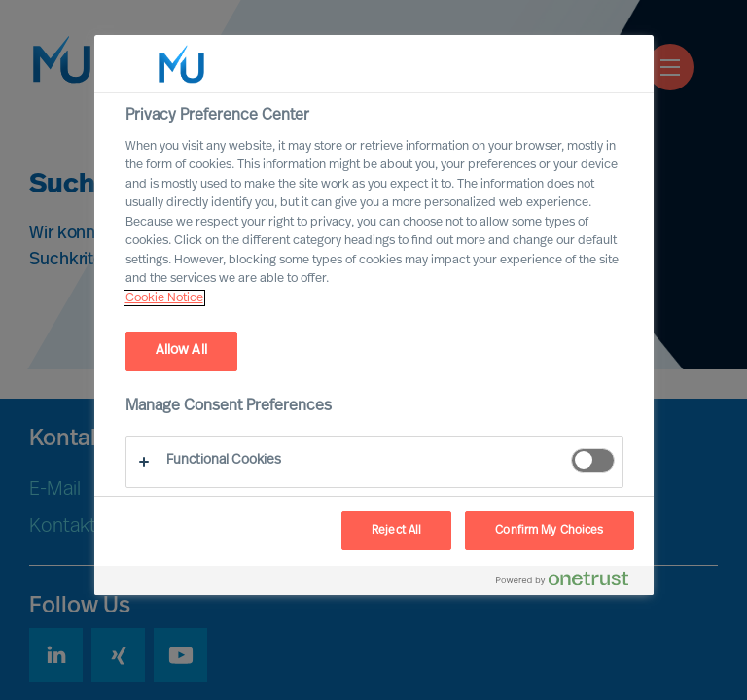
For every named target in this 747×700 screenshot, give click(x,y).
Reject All (396, 531)
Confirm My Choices (549, 531)
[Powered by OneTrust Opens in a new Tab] (570, 583)
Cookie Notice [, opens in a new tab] (164, 298)
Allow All (181, 350)
